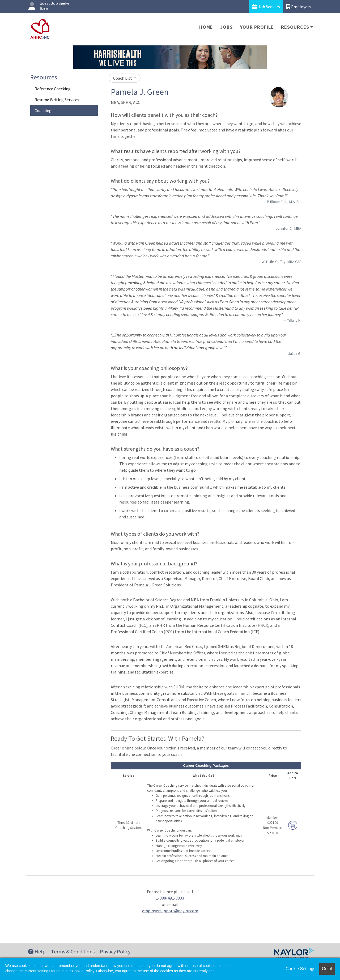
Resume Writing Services (57, 100)
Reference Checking (53, 89)
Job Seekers (266, 7)
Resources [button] (295, 27)
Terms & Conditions (73, 951)
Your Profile (257, 27)
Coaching (43, 110)
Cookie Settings (300, 969)
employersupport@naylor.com (170, 911)
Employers (299, 7)
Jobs (226, 27)
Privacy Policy (115, 951)
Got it (327, 969)
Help (37, 951)
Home (206, 27)
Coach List (123, 78)
